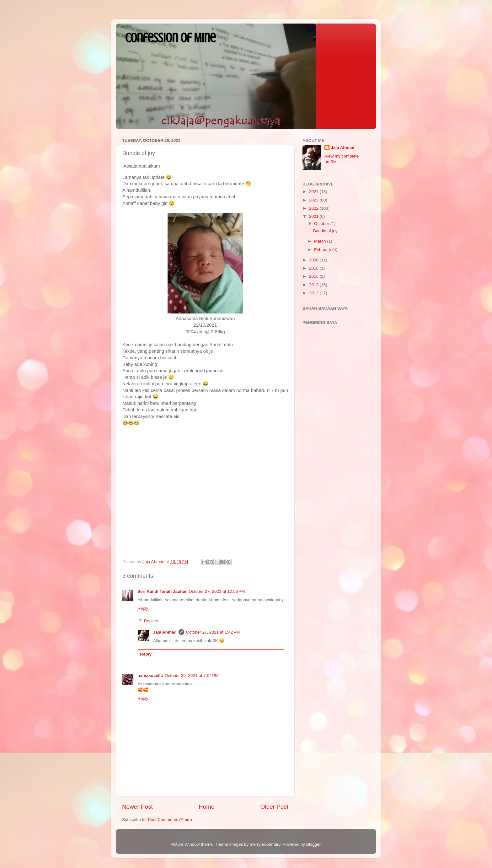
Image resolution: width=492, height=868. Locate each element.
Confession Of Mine (170, 38)
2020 (314, 260)
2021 (314, 216)
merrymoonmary (265, 844)
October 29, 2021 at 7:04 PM (192, 675)
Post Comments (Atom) (170, 820)
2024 (314, 192)
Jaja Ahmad (165, 632)
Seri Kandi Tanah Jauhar (162, 591)
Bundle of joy (325, 231)
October (322, 224)
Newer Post (137, 807)
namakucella (150, 675)
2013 (314, 285)
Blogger (313, 844)
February (323, 250)
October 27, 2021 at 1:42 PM (213, 632)
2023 (314, 200)
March (321, 241)
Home (206, 807)
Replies (151, 621)
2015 (314, 276)
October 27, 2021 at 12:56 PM (217, 591)
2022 (314, 208)
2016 (314, 268)
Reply (143, 608)
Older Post (274, 807)
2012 (314, 293)
